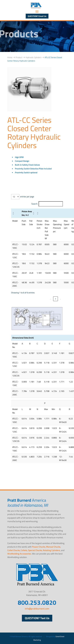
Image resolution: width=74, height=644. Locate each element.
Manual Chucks (53, 547)
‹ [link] (51, 299)
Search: (35, 204)
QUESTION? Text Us (37, 618)
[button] (13, 213)
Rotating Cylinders (51, 550)
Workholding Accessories (19, 554)
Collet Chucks (14, 550)
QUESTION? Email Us (37, 16)
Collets (24, 550)
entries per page (27, 197)
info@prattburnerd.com (37, 609)
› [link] (60, 299)
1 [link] (55, 299)
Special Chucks (35, 550)
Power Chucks (39, 547)
